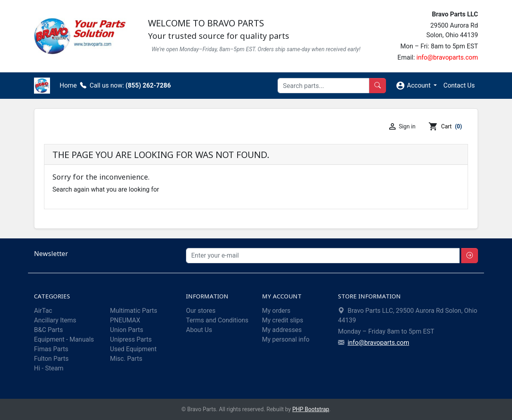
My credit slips (283, 320)
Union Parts (127, 330)
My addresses (282, 330)
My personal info (286, 339)
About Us (199, 330)
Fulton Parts (51, 359)
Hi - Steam (49, 368)
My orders (276, 311)
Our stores (201, 311)
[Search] (323, 86)
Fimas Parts (51, 349)
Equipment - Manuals (64, 339)
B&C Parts (48, 330)
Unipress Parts (131, 339)
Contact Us (459, 85)
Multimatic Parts (134, 311)
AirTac (43, 311)
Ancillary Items (55, 320)
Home (68, 85)
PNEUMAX (125, 320)
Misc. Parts (126, 359)
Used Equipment (133, 349)
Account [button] (414, 86)
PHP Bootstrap (311, 409)
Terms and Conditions (217, 320)
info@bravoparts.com (447, 57)
